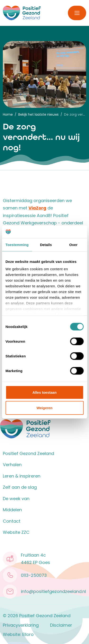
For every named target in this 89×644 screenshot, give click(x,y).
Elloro (28, 634)
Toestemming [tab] (17, 244)
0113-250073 (34, 575)
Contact (12, 521)
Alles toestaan (45, 392)
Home (8, 114)
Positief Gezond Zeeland (28, 453)
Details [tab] (46, 244)
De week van (16, 499)
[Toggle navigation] (77, 13)
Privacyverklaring (21, 625)
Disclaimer (61, 625)
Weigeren (44, 408)
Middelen (12, 510)
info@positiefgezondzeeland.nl (53, 591)
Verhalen (12, 465)
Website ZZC (16, 532)
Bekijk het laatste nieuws (38, 114)
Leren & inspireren (22, 476)
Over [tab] (73, 244)
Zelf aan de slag (20, 487)
